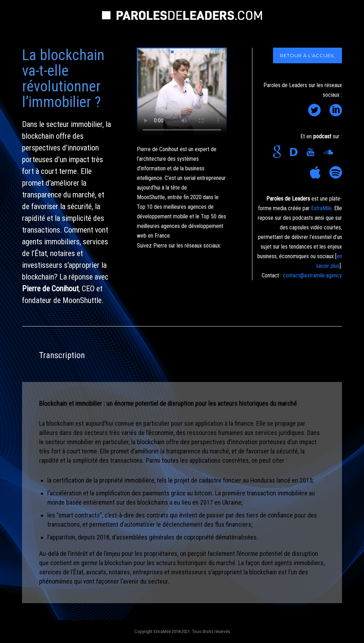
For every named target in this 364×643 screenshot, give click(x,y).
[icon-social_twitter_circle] (316, 111)
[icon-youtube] (312, 152)
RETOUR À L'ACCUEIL (307, 55)
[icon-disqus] (296, 152)
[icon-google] (279, 152)
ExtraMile (321, 208)
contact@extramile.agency (312, 275)
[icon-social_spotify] (336, 173)
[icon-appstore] (317, 173)
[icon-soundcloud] (330, 152)
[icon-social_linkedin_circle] (336, 111)
